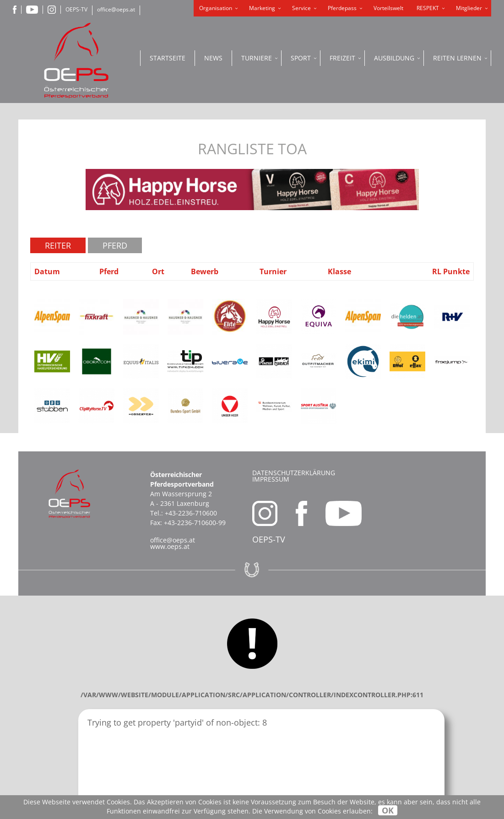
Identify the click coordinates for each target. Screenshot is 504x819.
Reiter (58, 245)
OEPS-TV (76, 9)
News (213, 58)
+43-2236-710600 (191, 513)
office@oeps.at (116, 9)
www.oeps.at (170, 546)
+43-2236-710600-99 (195, 523)
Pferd (115, 245)
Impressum (271, 479)
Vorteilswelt (388, 8)
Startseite (168, 58)
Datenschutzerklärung (294, 473)
